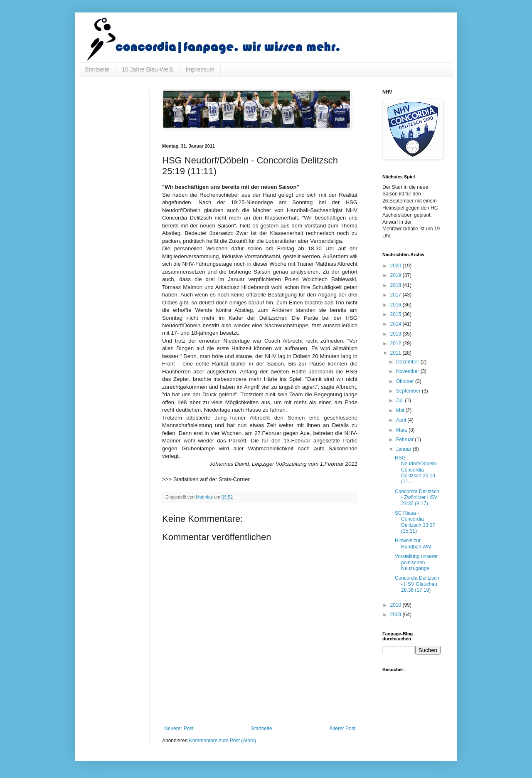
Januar (404, 449)
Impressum (200, 69)
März (402, 430)
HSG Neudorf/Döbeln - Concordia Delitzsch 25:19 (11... (417, 470)
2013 (397, 334)
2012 (397, 343)
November (408, 371)
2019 (397, 275)
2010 (397, 605)
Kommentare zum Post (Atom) (223, 741)
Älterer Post (342, 729)
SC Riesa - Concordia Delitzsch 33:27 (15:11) (415, 522)
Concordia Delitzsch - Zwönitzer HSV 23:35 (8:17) (417, 498)
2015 (397, 314)
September (409, 391)
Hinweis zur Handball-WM (413, 543)
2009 (397, 615)
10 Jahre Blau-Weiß (147, 69)
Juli (400, 400)
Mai (401, 410)
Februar (405, 440)
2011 (397, 353)
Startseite (97, 69)
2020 (397, 266)
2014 (397, 324)
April (402, 420)
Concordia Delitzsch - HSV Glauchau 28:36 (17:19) (417, 584)
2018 (397, 285)
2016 (397, 305)
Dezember (408, 362)
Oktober (406, 381)
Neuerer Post (179, 729)
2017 (397, 295)
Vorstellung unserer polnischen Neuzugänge (416, 562)
